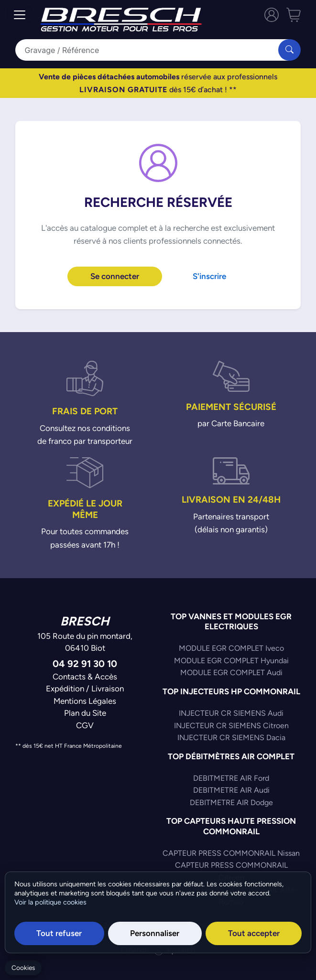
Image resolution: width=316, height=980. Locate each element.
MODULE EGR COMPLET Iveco (231, 648)
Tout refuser (59, 933)
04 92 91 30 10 (85, 663)
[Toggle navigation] (20, 15)
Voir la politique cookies (50, 902)
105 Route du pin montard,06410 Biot (85, 642)
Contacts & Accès (85, 677)
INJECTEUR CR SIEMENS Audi (231, 713)
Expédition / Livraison (85, 689)
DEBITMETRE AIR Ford (231, 778)
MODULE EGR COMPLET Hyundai (231, 661)
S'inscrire (209, 276)
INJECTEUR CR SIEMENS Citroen (231, 726)
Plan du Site (85, 713)
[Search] (153, 50)
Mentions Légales (85, 701)
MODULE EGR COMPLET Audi (231, 673)
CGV (85, 725)
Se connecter (115, 276)
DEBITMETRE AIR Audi (231, 790)
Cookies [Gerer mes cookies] (23, 968)
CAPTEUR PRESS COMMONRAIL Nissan (231, 853)
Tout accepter (254, 933)
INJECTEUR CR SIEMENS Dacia (231, 738)
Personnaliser (155, 933)
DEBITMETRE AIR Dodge (231, 802)
